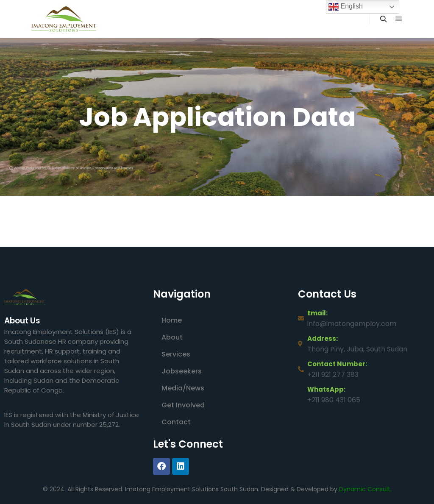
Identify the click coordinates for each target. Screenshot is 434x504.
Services (176, 354)
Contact (176, 422)
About (172, 337)
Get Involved (183, 405)
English (346, 7)
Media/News (183, 388)
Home (172, 320)
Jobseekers (182, 371)
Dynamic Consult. (365, 489)
